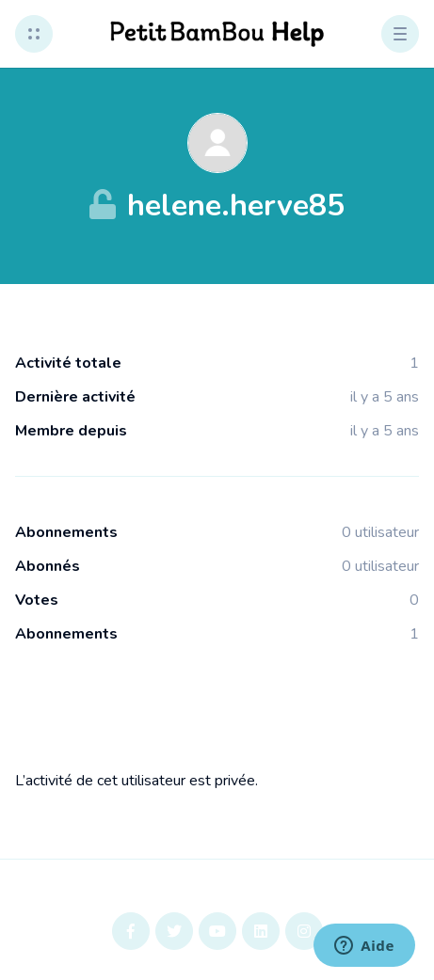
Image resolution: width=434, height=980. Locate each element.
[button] (34, 34)
